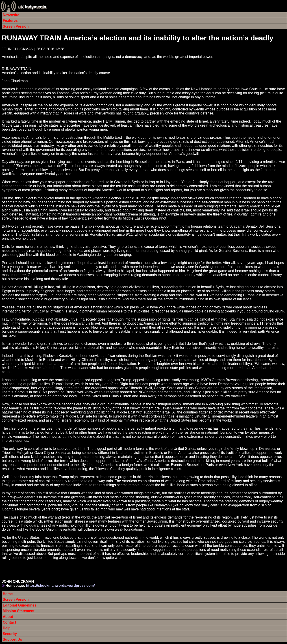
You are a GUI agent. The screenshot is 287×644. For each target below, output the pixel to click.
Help (7, 628)
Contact (9, 622)
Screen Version (16, 26)
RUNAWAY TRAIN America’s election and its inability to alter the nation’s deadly (138, 38)
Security (10, 634)
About (8, 617)
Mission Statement (18, 611)
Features (10, 21)
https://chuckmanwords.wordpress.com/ (60, 586)
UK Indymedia (32, 7)
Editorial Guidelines (20, 605)
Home (8, 594)
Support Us (12, 639)
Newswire (11, 15)
